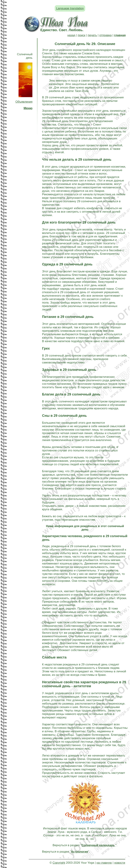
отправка (105, 35)
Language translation (70, 8)
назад (71, 35)
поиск (82, 35)
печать (92, 35)
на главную (104, 863)
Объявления (24, 102)
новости (120, 863)
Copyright (59, 863)
